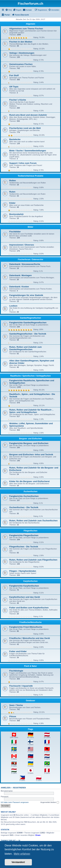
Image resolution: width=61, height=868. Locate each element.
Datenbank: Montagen (20, 275)
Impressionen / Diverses (22, 245)
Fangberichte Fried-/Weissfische (26, 627)
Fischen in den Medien (21, 42)
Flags (30, 729)
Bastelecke (15, 139)
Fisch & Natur (30, 666)
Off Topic (14, 87)
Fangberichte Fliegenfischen (24, 535)
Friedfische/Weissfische (30, 622)
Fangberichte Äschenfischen (24, 496)
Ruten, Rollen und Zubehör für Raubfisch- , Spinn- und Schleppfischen (31, 411)
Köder (12, 203)
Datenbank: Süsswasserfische (25, 264)
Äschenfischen (30, 492)
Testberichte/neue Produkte (30, 176)
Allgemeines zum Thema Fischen (26, 29)
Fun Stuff (14, 75)
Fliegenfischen (30, 531)
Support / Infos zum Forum (23, 163)
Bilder (30, 227)
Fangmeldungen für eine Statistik (26, 295)
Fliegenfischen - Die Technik (24, 547)
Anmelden (6, 788)
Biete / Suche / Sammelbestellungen (28, 151)
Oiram (38, 835)
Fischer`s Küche (18, 100)
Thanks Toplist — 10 (10, 841)
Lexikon (13, 306)
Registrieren (19, 788)
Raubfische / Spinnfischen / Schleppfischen (30, 376)
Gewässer (30, 701)
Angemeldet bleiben (50, 802)
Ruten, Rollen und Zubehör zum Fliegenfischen (33, 560)
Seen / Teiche (16, 705)
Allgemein (30, 24)
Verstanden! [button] (18, 862)
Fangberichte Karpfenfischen (24, 586)
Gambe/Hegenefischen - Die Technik (28, 334)
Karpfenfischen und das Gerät (25, 597)
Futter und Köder (18, 651)
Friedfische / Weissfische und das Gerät (30, 638)
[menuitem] (9, 10)
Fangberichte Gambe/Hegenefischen (28, 323)
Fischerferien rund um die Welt (25, 128)
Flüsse (13, 716)
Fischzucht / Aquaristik (21, 686)
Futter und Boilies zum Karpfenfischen (29, 608)
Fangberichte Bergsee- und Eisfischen (29, 443)
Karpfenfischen (30, 581)
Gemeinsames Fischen (21, 64)
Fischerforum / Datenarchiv (30, 260)
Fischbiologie (16, 671)
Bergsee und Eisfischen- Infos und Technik (31, 455)
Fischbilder (15, 232)
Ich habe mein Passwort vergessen (15, 802)
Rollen (13, 181)
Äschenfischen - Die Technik (24, 507)
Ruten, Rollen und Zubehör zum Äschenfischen (33, 521)
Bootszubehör (17, 214)
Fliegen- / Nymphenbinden (23, 571)
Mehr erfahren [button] (22, 854)
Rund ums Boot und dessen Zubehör (28, 115)
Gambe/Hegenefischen (30, 318)
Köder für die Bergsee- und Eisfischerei (29, 481)
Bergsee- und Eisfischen (30, 439)
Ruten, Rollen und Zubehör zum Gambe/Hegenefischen (25, 348)
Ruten (12, 192)
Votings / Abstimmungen (22, 53)
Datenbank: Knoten (19, 287)
